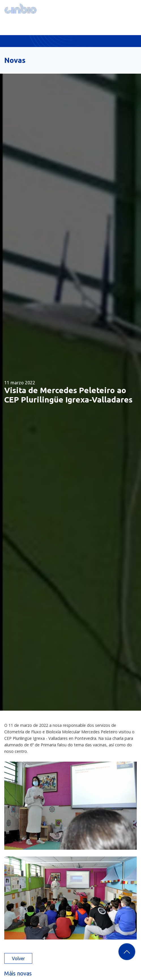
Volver (18, 958)
